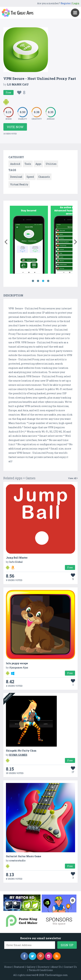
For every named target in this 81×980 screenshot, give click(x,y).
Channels (44, 177)
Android (15, 164)
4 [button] (48, 281)
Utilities (51, 164)
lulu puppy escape (17, 663)
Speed (30, 177)
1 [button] (33, 281)
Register (66, 3)
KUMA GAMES (18, 755)
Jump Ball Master (17, 558)
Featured (19, 967)
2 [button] (38, 281)
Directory (43, 967)
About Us (56, 967)
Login (76, 3)
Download (16, 177)
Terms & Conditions (41, 970)
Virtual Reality (19, 184)
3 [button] (43, 281)
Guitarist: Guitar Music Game (23, 856)
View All (73, 478)
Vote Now (15, 127)
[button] (6, 241)
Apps (38, 164)
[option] (29, 240)
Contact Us (70, 967)
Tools (28, 164)
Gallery (31, 967)
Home (8, 967)
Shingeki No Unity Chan (21, 751)
